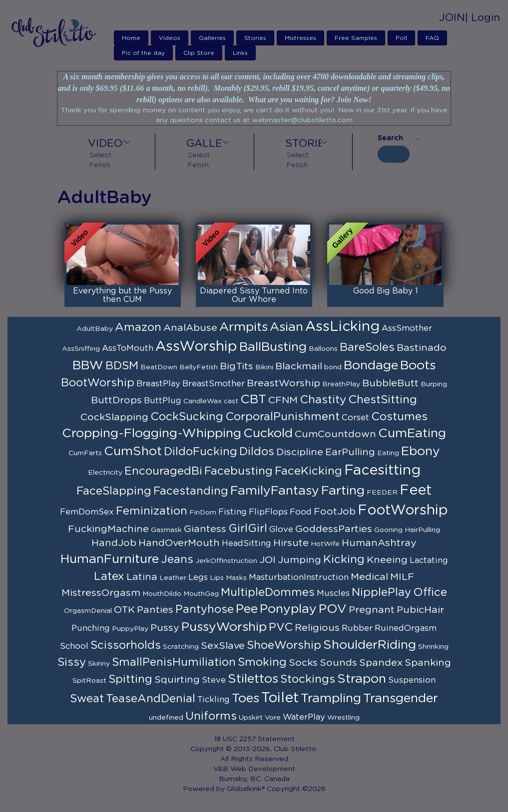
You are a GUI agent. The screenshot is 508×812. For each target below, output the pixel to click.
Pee (247, 609)
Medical (369, 577)
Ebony (421, 451)
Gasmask (166, 530)
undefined (166, 718)
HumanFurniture (110, 559)
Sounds (338, 663)
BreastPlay (158, 384)
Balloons (323, 349)
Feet (416, 491)
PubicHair (420, 610)
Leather (173, 578)
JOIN (452, 18)
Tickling (214, 700)
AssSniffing (81, 349)
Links (240, 53)
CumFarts (85, 453)
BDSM (122, 366)
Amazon (138, 327)
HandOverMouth (179, 543)
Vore (273, 718)
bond (333, 367)
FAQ (432, 38)
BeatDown (159, 367)
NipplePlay (381, 592)
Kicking (344, 559)
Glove (281, 530)
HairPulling (422, 530)
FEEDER (382, 493)
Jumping (299, 560)
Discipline (300, 452)
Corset (355, 418)
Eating (388, 453)
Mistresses (300, 38)
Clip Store (199, 53)
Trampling (331, 698)
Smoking (262, 662)
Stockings (308, 679)
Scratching (181, 647)
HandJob (114, 543)
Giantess (205, 529)
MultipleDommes (268, 592)
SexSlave (223, 646)
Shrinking (433, 647)
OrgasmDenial (88, 611)
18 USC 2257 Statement (254, 739)
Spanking (428, 663)
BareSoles (367, 347)
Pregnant (372, 610)
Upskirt (251, 718)
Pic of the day (143, 53)
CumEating (412, 433)
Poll (401, 38)
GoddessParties (334, 529)
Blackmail (299, 366)
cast (231, 401)
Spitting (130, 679)
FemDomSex (87, 512)
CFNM (283, 400)
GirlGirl (248, 529)
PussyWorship (224, 627)
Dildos (257, 452)
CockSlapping (114, 417)
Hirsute (291, 543)
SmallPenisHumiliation (174, 662)
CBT (253, 400)
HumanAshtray (379, 543)
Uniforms (211, 716)
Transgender (401, 698)
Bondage (371, 366)
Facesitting (382, 471)
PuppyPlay (130, 629)
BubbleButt (390, 383)
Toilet (280, 698)
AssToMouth (128, 348)
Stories (255, 38)
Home (131, 38)
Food (301, 512)
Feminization (152, 511)
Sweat (87, 699)
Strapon (362, 679)
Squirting (177, 680)
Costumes (399, 417)
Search (390, 138)
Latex (109, 576)
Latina (142, 577)
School (74, 646)
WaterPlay (304, 717)
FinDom (203, 513)
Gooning (388, 530)
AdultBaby (95, 329)
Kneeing (387, 560)
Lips (217, 578)
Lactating (429, 560)
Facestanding (191, 491)
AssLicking (342, 327)
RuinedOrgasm (406, 628)
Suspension (412, 680)
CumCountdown (335, 434)
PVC (281, 627)
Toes (246, 698)
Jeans (177, 559)
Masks (236, 578)
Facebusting (239, 471)
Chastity (323, 400)
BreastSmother (214, 384)
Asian (286, 327)
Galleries (212, 38)
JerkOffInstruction (226, 561)
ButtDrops (116, 400)
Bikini (264, 367)
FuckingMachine (108, 529)
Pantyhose (205, 609)
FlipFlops (268, 512)
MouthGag (201, 594)
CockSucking (187, 417)
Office (430, 592)
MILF (402, 577)
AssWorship (196, 347)
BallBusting (273, 347)
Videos (170, 38)
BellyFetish (199, 367)
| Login (483, 18)
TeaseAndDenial (151, 699)
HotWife (325, 544)
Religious (317, 628)
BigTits (237, 366)
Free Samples (356, 38)
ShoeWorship (284, 645)
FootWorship (403, 511)
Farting (343, 491)
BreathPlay (341, 384)
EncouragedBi (163, 471)
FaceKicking (308, 471)
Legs (198, 577)
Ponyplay (288, 609)
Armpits (244, 327)
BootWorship (98, 383)
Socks (303, 663)
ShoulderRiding (370, 645)
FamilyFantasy (275, 491)
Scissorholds (126, 645)
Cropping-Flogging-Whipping (152, 433)
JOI (267, 560)
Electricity (105, 473)
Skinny (99, 664)
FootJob (335, 512)
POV (333, 609)
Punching (91, 628)
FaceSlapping (114, 491)
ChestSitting (383, 400)
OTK (124, 610)
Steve (214, 680)
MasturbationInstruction (299, 577)
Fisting (233, 512)
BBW (88, 366)
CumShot (133, 451)
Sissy (72, 662)
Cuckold (268, 433)
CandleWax (203, 401)
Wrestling (343, 718)
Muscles (333, 593)
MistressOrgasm (101, 593)
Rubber (357, 628)
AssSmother (407, 328)
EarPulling (350, 452)
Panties (155, 610)
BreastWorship (283, 383)
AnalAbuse (190, 328)
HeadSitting (247, 543)
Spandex (381, 663)
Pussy (165, 628)
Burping (434, 384)
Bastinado (422, 348)
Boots (418, 366)
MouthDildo (162, 594)
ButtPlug (163, 401)
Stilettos (253, 679)
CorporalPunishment (282, 417)
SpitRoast (89, 681)
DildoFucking (201, 452)
